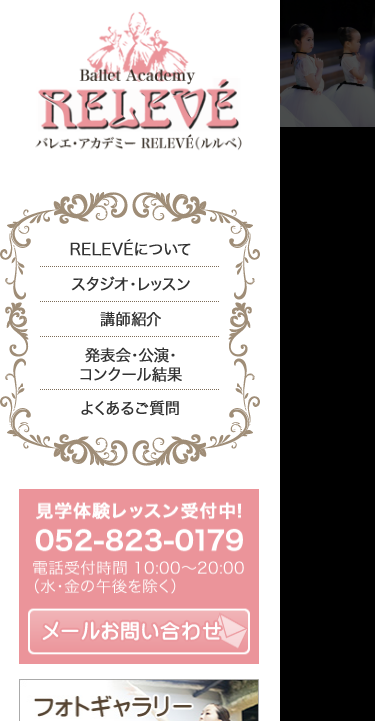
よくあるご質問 (130, 405)
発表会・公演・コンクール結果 (130, 362)
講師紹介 (130, 319)
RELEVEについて (130, 249)
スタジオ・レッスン (130, 284)
